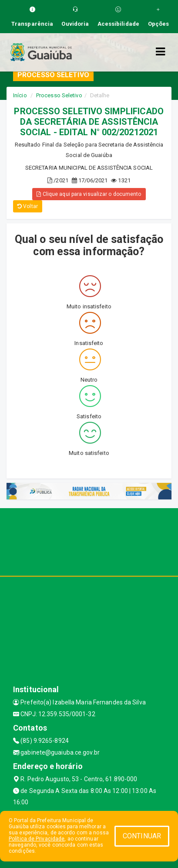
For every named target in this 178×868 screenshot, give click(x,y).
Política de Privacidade (37, 839)
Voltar (28, 206)
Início (20, 95)
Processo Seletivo (59, 95)
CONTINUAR (142, 836)
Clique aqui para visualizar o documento (89, 194)
